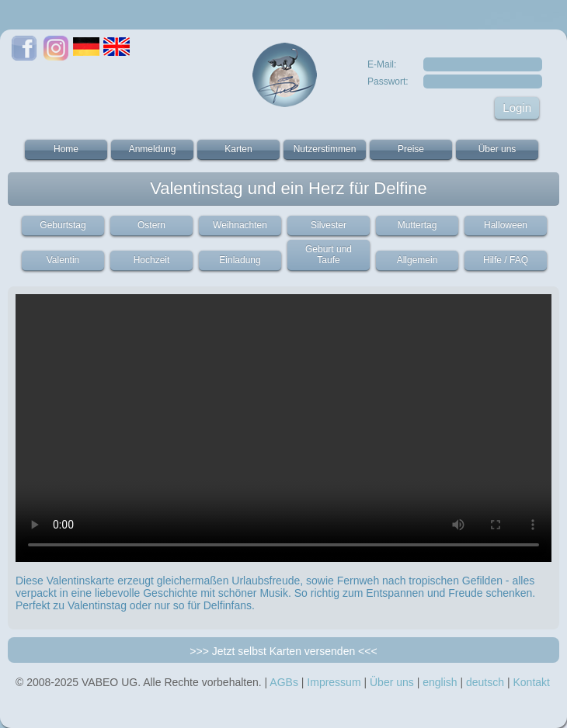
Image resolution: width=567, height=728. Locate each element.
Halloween (506, 225)
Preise (411, 149)
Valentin (63, 260)
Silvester (329, 225)
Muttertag (417, 225)
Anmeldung (153, 149)
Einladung (240, 260)
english (440, 682)
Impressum (334, 682)
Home (66, 149)
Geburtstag (63, 225)
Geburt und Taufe (329, 255)
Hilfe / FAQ (506, 260)
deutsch (485, 682)
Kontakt (531, 682)
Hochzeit (152, 260)
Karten (238, 149)
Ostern (151, 225)
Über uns (497, 149)
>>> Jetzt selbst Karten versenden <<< (283, 651)
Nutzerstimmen (325, 149)
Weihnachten (240, 225)
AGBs (284, 682)
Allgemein (417, 260)
